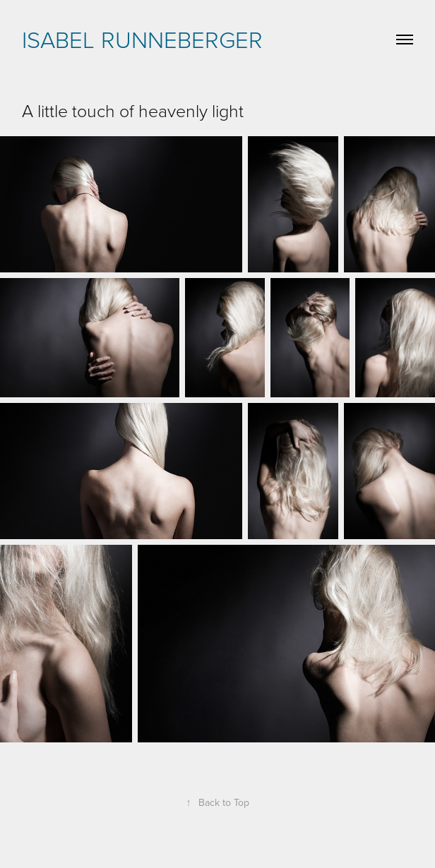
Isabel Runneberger (142, 39)
